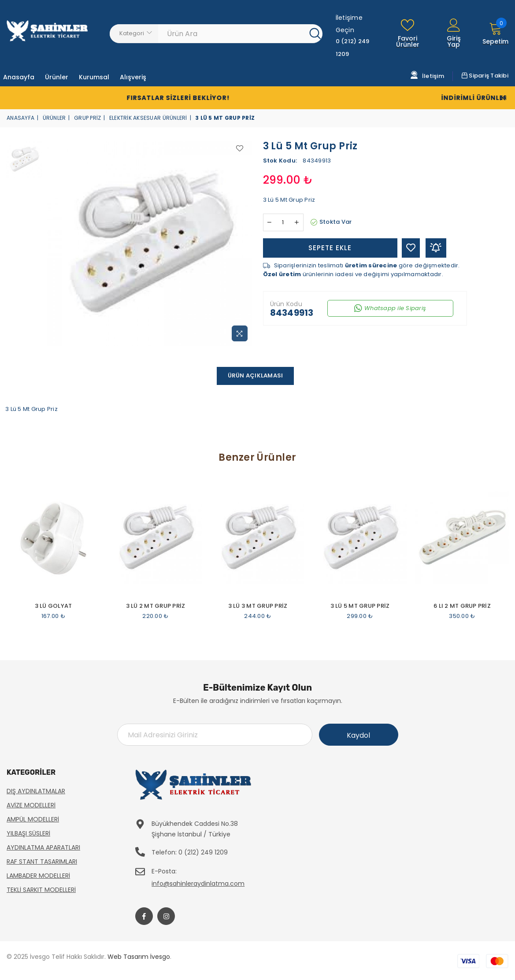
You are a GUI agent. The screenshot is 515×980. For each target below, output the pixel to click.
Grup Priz (87, 118)
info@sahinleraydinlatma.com (198, 884)
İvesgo (160, 957)
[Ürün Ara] (234, 33)
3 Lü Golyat (54, 606)
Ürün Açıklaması (256, 375)
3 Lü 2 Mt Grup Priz (156, 606)
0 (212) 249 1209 (203, 852)
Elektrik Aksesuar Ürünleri (148, 118)
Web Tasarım (128, 957)
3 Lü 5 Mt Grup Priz (360, 606)
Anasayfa (20, 118)
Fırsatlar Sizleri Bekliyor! (157, 98)
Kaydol (358, 735)
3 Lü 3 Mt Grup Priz (258, 606)
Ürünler (54, 118)
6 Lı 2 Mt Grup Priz (462, 606)
